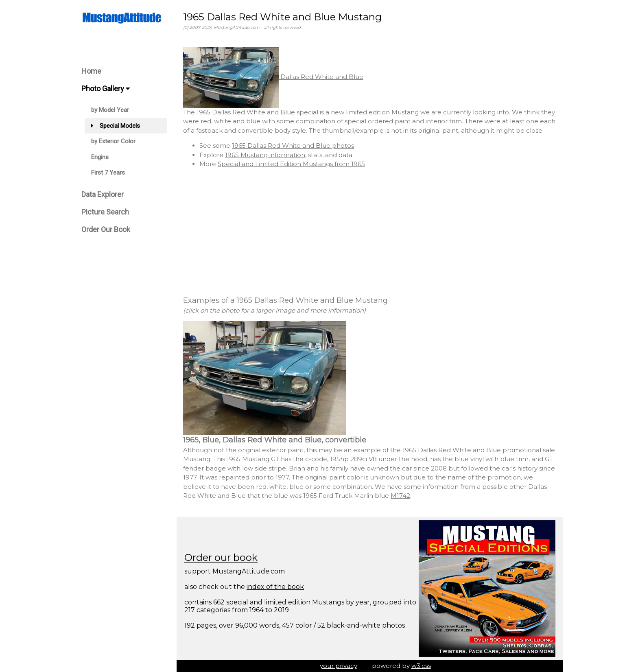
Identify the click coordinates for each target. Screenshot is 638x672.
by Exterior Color (113, 141)
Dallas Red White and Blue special (265, 112)
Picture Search (105, 212)
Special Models (116, 126)
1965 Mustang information (265, 155)
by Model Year (110, 110)
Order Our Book (106, 229)
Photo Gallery (106, 89)
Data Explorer (103, 194)
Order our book (221, 557)
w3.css (421, 666)
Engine (100, 157)
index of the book (275, 587)
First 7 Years (108, 173)
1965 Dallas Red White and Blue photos (293, 146)
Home (91, 71)
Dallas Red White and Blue (273, 77)
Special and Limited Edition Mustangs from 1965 (291, 164)
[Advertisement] (370, 232)
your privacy (339, 666)
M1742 (400, 496)
